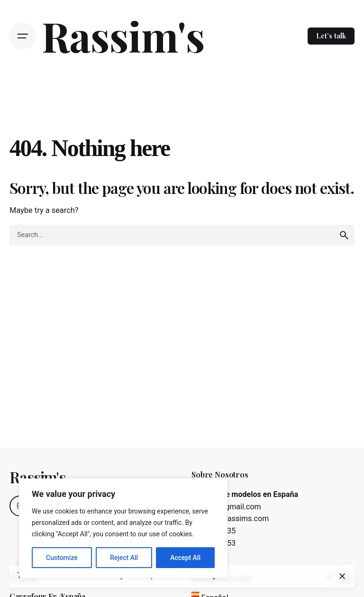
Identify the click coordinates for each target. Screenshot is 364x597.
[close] (342, 576)
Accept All (185, 558)
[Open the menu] (23, 36)
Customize (62, 558)
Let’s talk (331, 36)
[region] (123, 528)
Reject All (124, 558)
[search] (344, 235)
